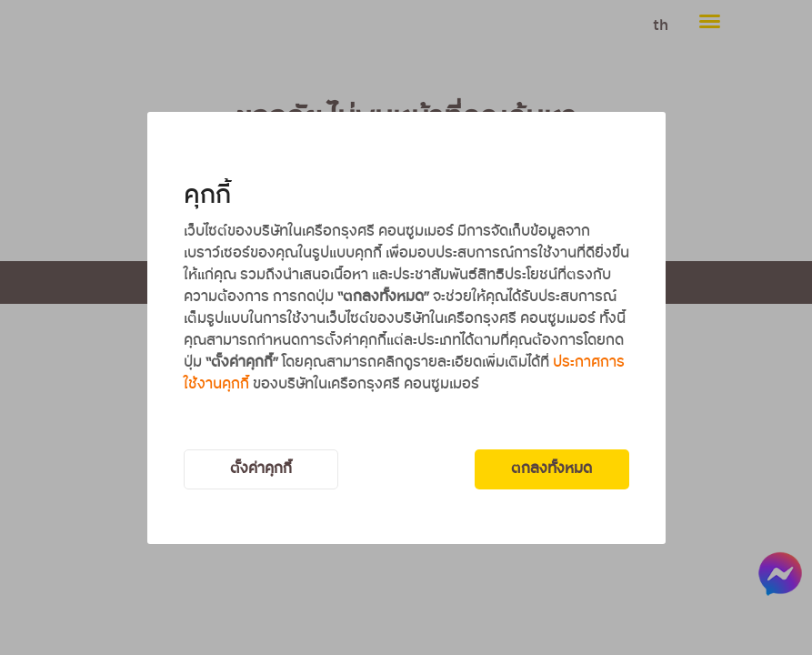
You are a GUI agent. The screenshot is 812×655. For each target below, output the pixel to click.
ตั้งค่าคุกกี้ (261, 469)
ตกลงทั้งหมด (551, 469)
